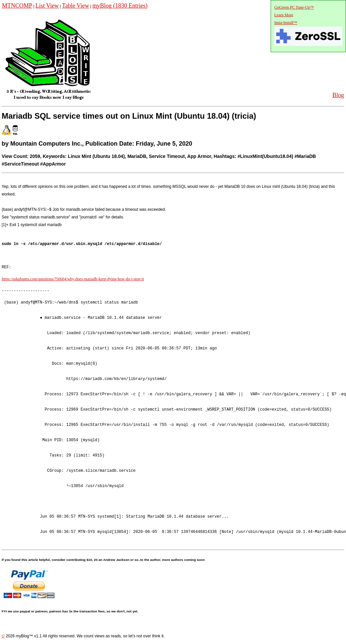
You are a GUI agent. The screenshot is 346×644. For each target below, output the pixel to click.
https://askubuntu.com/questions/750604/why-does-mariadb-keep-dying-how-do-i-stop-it (73, 279)
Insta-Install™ (286, 23)
